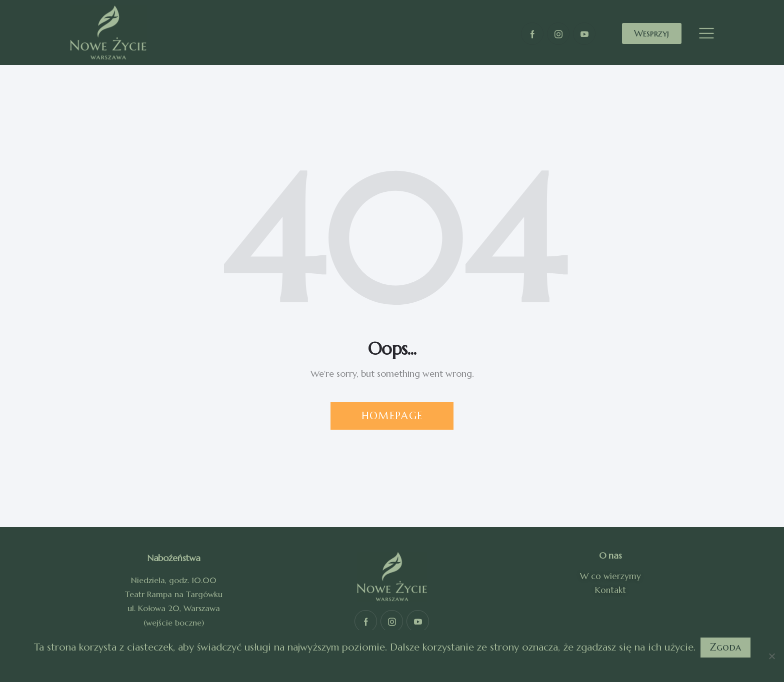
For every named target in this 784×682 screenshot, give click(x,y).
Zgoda (725, 647)
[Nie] (771, 656)
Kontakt (610, 590)
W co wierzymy (610, 576)
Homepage (392, 416)
